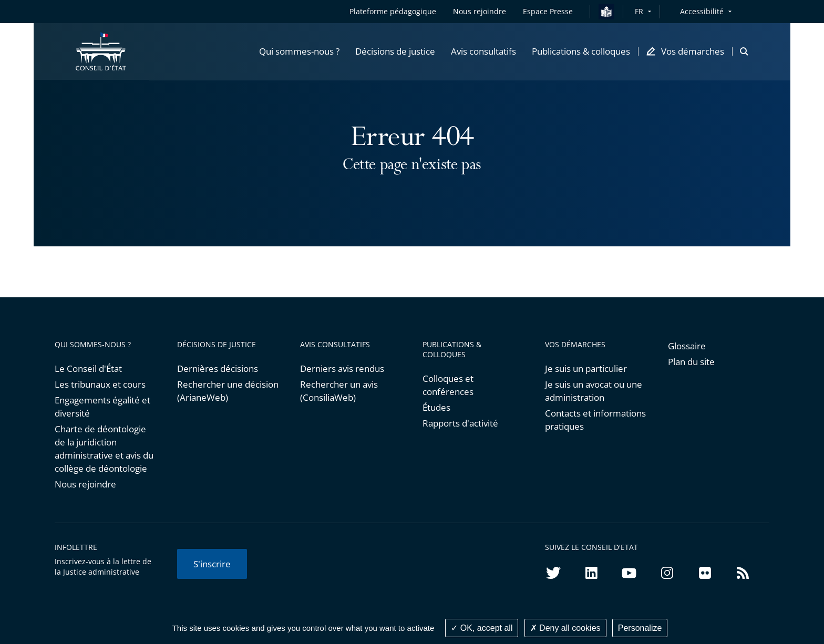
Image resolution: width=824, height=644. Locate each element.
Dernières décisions (218, 368)
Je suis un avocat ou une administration (594, 391)
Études (436, 407)
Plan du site (691, 362)
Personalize (640, 628)
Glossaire (687, 346)
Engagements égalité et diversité (102, 407)
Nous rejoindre (85, 484)
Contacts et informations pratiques (595, 420)
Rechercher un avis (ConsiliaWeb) (339, 391)
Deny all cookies (565, 628)
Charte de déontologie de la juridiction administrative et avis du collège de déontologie (104, 449)
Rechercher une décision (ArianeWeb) (228, 391)
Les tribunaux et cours (100, 384)
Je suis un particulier (586, 368)
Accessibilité (702, 11)
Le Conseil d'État (88, 368)
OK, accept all (482, 628)
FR (639, 11)
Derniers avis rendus (342, 368)
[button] (299, 52)
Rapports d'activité (460, 423)
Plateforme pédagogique (393, 11)
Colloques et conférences (448, 385)
